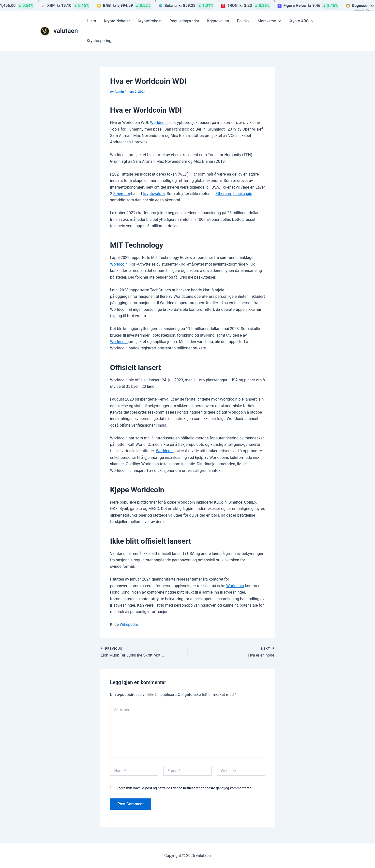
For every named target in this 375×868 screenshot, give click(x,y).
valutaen (66, 31)
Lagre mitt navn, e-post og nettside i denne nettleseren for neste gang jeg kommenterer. (184, 788)
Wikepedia (129, 624)
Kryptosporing (99, 41)
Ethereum (121, 194)
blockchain (243, 194)
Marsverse (269, 21)
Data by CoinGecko (364, 10)
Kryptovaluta (218, 21)
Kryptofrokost (150, 21)
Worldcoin (159, 123)
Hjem (91, 21)
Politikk (243, 21)
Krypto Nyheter (117, 21)
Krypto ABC (301, 21)
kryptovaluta (154, 194)
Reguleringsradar (184, 21)
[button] (278, 21)
